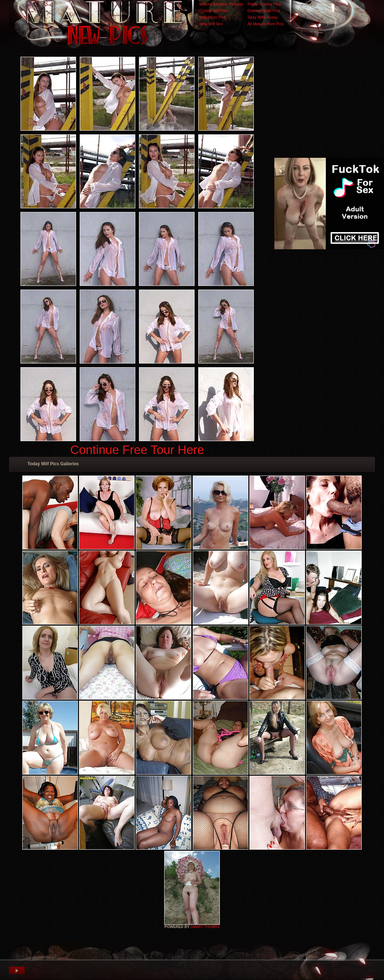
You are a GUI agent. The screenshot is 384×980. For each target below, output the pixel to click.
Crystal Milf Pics (214, 11)
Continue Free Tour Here (137, 450)
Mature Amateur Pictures (221, 4)
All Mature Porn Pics (266, 24)
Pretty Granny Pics (264, 4)
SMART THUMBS (205, 927)
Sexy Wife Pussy (263, 17)
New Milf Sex (211, 24)
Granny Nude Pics (264, 11)
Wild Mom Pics (213, 17)
